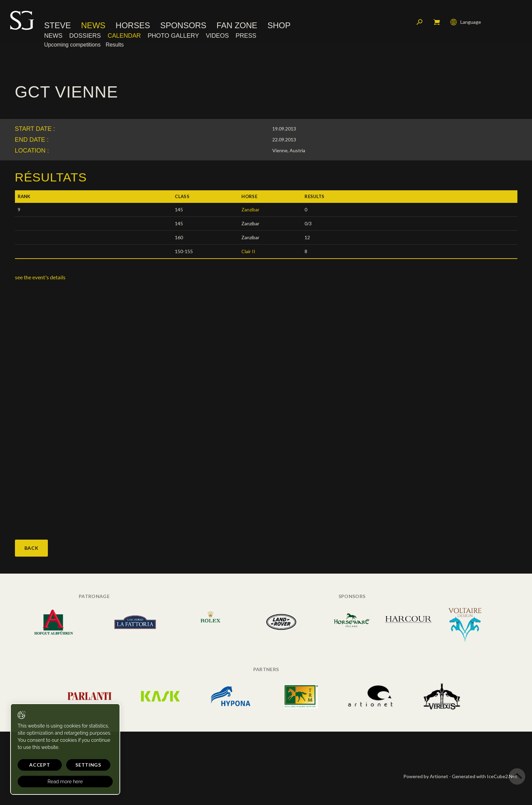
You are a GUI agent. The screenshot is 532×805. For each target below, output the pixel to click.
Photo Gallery (173, 36)
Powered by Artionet (426, 776)
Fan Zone (237, 25)
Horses (133, 25)
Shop (279, 25)
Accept (40, 765)
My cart (437, 22)
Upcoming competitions (72, 45)
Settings (88, 765)
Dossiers (85, 36)
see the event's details (40, 277)
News (93, 25)
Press (246, 36)
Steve (58, 25)
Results (115, 45)
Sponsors (183, 25)
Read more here (65, 782)
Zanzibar (250, 209)
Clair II (248, 251)
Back (32, 548)
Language (466, 22)
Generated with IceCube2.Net (484, 776)
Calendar (124, 36)
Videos (217, 36)
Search (420, 22)
